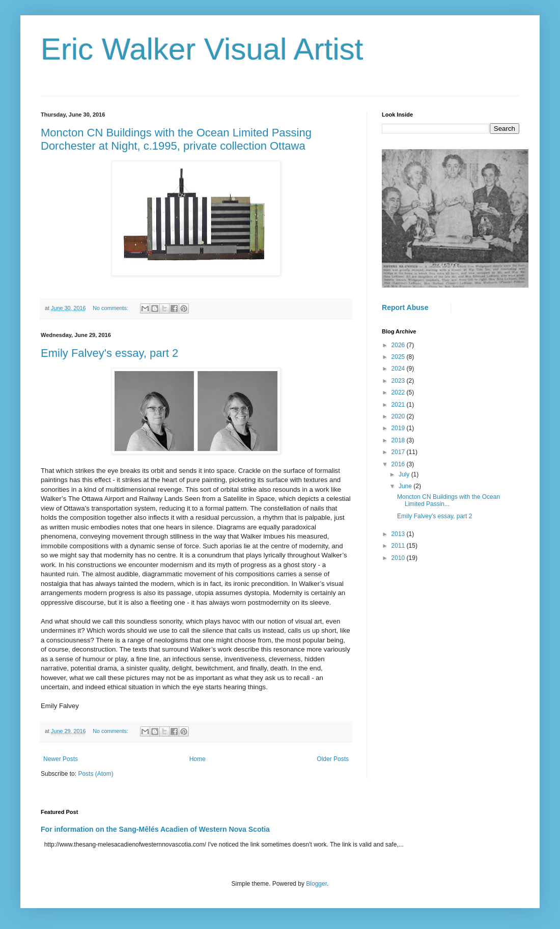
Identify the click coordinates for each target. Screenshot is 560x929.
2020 (399, 416)
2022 (399, 392)
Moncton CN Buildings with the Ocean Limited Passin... (449, 500)
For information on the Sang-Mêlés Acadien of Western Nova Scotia (155, 829)
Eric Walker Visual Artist (202, 49)
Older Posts (333, 759)
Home (198, 759)
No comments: (111, 308)
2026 (399, 345)
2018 (399, 440)
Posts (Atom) (95, 774)
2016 (399, 464)
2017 (399, 452)
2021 (399, 405)
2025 (399, 357)
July (405, 474)
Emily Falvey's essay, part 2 (109, 353)
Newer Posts (61, 759)
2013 (399, 534)
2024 (399, 369)
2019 (399, 428)
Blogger (316, 884)
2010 (399, 558)
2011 (399, 546)
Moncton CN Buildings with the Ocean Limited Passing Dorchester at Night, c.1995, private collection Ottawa (176, 139)
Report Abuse (405, 307)
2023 (399, 381)
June (406, 486)
